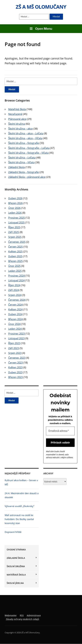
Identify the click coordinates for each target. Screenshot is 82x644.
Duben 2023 (15, 372)
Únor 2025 (14, 266)
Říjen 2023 (14, 343)
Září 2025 (14, 232)
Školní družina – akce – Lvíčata (26, 133)
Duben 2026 (15, 198)
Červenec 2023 (17, 358)
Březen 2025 (16, 261)
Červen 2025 (16, 247)
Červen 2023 (16, 363)
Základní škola (16, 558)
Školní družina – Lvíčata (22, 158)
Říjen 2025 (14, 227)
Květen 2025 (15, 251)
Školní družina (16, 566)
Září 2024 (14, 290)
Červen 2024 (16, 305)
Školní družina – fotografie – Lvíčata (29, 148)
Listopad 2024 (16, 280)
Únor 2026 (14, 208)
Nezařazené (15, 114)
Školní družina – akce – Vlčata (25, 138)
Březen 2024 (16, 319)
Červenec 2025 (17, 242)
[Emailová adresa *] (60, 431)
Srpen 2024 (15, 295)
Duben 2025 (15, 256)
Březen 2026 (16, 203)
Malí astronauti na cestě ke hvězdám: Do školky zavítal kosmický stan (19, 519)
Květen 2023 (15, 367)
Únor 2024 (14, 324)
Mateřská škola (16, 575)
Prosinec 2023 (17, 334)
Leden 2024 (15, 329)
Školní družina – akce (20, 129)
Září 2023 (14, 348)
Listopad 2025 (16, 223)
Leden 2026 (15, 213)
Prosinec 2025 (17, 218)
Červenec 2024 (17, 300)
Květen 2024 (15, 309)
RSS (22, 616)
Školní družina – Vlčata (21, 162)
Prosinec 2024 (17, 276)
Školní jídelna (15, 583)
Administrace (34, 616)
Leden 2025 (15, 271)
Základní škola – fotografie (24, 172)
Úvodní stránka (16, 550)
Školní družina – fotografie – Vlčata (28, 153)
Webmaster (11, 616)
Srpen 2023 (15, 353)
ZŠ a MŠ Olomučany (41, 7)
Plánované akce (17, 119)
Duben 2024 (15, 314)
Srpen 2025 (15, 237)
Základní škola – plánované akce (27, 177)
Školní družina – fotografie (24, 143)
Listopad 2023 (16, 338)
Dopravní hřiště (13, 532)
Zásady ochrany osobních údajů (23, 619)
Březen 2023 (16, 377)
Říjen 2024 (14, 285)
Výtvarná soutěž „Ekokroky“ (19, 506)
